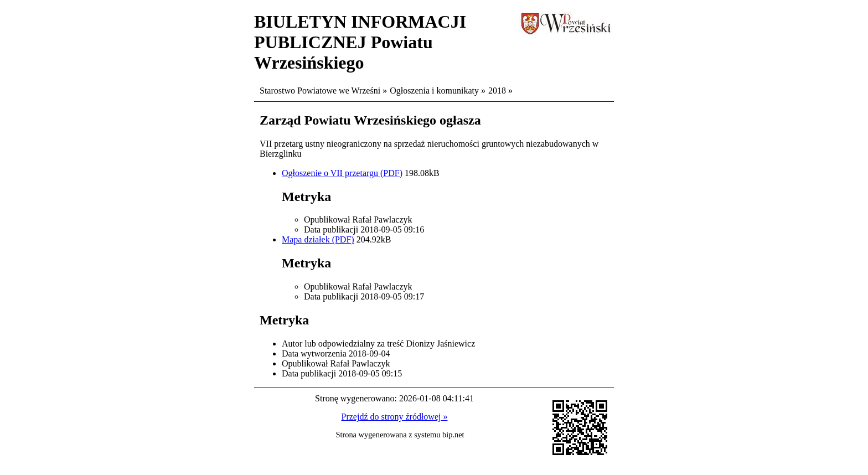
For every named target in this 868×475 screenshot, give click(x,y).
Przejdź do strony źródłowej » (395, 417)
